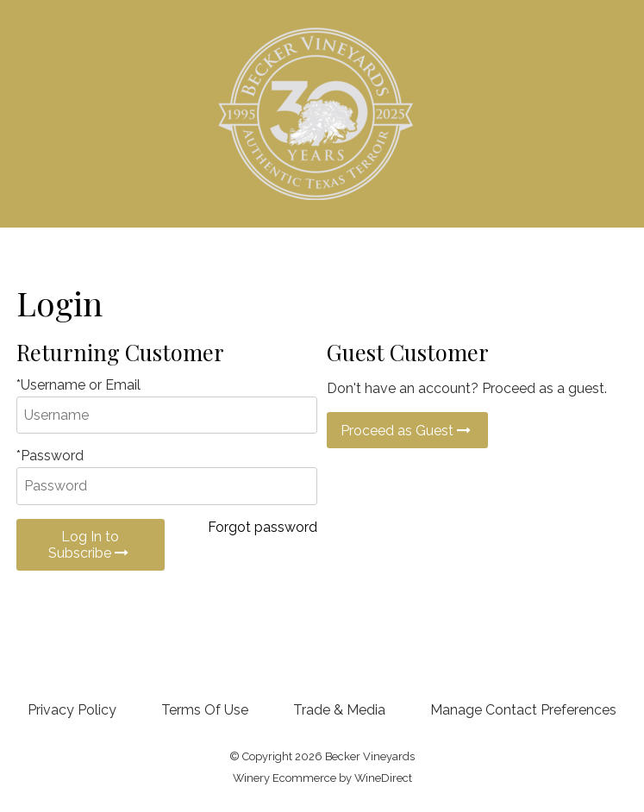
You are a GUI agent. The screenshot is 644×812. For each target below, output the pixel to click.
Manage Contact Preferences (523, 710)
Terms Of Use (205, 710)
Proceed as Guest (407, 431)
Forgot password (263, 527)
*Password (50, 456)
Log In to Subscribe (90, 545)
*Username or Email (78, 385)
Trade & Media (339, 710)
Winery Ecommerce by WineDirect (322, 778)
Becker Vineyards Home (322, 114)
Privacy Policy (72, 710)
